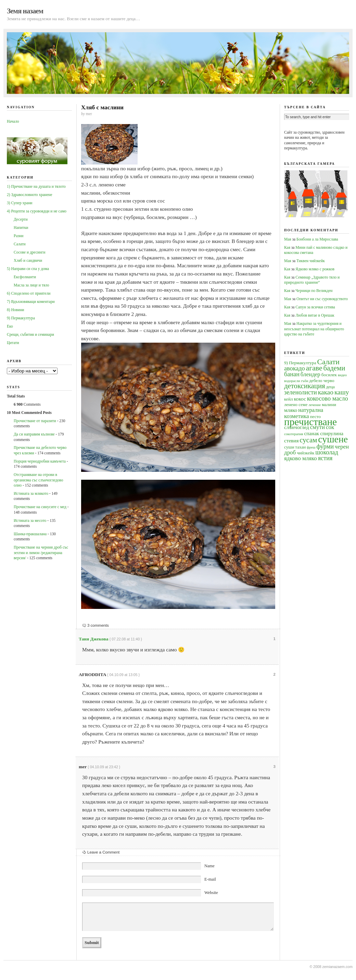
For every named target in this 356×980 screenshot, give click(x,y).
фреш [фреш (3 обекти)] (311, 447)
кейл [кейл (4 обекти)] (289, 399)
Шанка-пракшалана (30, 534)
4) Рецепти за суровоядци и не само (37, 211)
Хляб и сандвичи (28, 260)
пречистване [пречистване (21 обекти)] (310, 422)
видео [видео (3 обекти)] (342, 375)
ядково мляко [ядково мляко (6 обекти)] (301, 458)
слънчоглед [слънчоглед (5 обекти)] (297, 427)
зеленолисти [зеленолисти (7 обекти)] (301, 392)
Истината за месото (30, 520)
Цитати (13, 343)
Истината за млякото (31, 493)
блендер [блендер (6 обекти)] (310, 374)
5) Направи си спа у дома (28, 269)
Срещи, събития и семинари (30, 334)
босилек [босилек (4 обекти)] (329, 375)
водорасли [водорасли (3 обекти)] (292, 381)
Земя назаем (25, 11)
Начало (13, 121)
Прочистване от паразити (35, 421)
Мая (288, 239)
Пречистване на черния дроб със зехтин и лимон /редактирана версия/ (41, 553)
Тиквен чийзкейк (311, 261)
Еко (10, 326)
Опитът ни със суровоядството (322, 299)
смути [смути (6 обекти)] (317, 427)
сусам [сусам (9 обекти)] (308, 440)
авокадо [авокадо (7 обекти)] (295, 368)
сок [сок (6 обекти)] (330, 427)
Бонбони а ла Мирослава (317, 239)
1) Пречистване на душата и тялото (36, 186)
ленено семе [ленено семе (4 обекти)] (296, 405)
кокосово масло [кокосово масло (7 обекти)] (328, 399)
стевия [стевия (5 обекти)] (291, 440)
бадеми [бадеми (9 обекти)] (334, 368)
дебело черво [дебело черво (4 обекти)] (322, 381)
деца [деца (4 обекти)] (330, 387)
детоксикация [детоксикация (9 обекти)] (305, 386)
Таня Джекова (93, 639)
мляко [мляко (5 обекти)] (291, 410)
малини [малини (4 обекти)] (329, 405)
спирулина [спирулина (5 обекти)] (332, 433)
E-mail (210, 879)
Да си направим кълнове (34, 434)
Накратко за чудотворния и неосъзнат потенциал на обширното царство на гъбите (314, 329)
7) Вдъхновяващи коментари (31, 302)
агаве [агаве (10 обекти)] (314, 368)
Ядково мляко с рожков (315, 269)
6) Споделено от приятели (29, 293)
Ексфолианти (25, 277)
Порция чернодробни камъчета (40, 461)
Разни (18, 236)
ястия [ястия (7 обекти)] (325, 458)
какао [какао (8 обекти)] (326, 392)
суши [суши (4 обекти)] (289, 447)
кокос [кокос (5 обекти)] (300, 399)
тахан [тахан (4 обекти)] (300, 447)
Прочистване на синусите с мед (40, 507)
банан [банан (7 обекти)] (292, 374)
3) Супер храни (20, 203)
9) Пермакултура (21, 318)
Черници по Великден (314, 291)
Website (211, 893)
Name (209, 866)
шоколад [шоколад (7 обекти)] (327, 452)
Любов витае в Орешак (315, 315)
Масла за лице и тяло (31, 285)
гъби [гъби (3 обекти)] (304, 381)
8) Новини (15, 310)
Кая (287, 247)
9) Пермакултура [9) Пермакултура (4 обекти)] (300, 363)
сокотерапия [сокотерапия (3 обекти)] (294, 434)
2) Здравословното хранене (30, 195)
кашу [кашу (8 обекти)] (342, 392)
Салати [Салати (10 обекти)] (328, 362)
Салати (20, 244)
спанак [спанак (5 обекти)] (311, 433)
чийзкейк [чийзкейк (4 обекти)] (306, 453)
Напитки (21, 228)
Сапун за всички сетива (315, 307)
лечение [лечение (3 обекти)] (315, 405)
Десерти (21, 219)
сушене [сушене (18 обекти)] (333, 439)
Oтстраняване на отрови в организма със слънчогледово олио (38, 480)
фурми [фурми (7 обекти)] (325, 446)
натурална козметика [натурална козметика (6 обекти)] (304, 413)
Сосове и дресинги (29, 252)
